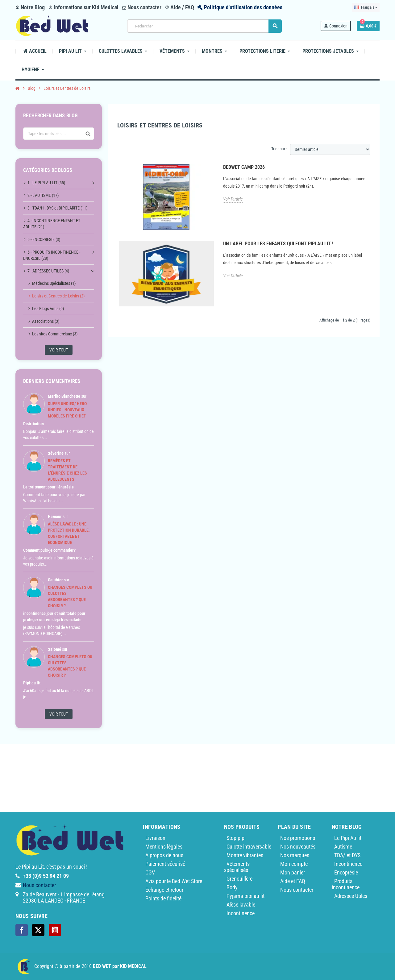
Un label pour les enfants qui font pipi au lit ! (278, 244)
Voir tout (59, 350)
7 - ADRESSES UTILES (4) (48, 271)
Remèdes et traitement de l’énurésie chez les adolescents (67, 470)
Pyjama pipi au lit (245, 896)
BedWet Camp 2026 (244, 167)
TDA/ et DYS (347, 855)
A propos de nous (164, 855)
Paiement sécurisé (165, 864)
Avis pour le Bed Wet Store (174, 881)
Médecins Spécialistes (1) (54, 283)
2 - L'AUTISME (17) (43, 195)
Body (232, 887)
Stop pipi (236, 838)
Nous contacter (142, 7)
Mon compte (294, 864)
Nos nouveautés (298, 847)
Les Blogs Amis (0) (48, 309)
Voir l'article (233, 199)
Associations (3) (46, 321)
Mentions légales (164, 847)
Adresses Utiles (351, 896)
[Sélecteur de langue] (366, 7)
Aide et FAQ (293, 881)
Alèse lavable (241, 905)
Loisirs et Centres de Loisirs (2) (58, 296)
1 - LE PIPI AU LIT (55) (46, 183)
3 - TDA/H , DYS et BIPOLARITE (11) (57, 208)
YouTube (55, 930)
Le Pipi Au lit (348, 838)
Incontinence (241, 913)
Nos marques (295, 855)
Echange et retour (164, 890)
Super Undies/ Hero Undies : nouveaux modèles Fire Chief (67, 410)
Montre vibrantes (245, 855)
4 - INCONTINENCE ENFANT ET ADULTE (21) (52, 224)
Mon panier (293, 872)
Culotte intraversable (249, 847)
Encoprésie (346, 872)
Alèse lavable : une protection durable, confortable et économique (69, 533)
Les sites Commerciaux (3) (55, 334)
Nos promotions (298, 838)
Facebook (22, 930)
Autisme (343, 847)
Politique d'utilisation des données (243, 7)
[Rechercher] (204, 26)
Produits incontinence (346, 884)
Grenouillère (239, 879)
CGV (150, 872)
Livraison (155, 838)
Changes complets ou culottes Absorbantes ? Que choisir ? (70, 596)
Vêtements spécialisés (237, 867)
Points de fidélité (163, 898)
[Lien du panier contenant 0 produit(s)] (368, 26)
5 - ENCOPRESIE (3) (44, 239)
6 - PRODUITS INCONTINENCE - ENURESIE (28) (52, 255)
